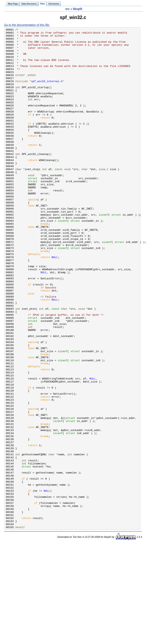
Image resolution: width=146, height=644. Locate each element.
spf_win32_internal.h (47, 92)
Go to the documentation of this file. (27, 25)
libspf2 (78, 9)
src (68, 9)
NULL (55, 303)
